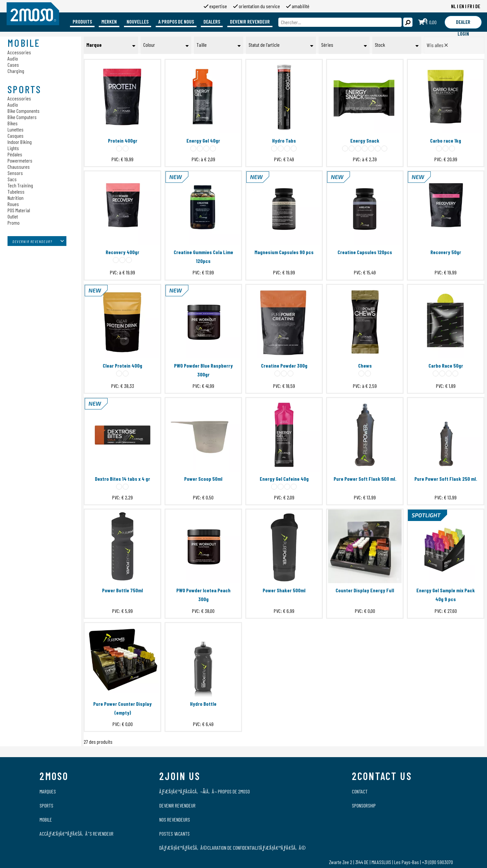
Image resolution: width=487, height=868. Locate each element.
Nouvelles (138, 21)
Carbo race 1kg (446, 140)
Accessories (19, 52)
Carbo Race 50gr (446, 365)
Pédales (15, 154)
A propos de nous (176, 21)
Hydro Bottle (203, 704)
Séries (327, 45)
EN (462, 6)
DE (478, 6)
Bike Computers (22, 117)
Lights (13, 148)
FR (470, 6)
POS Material (19, 210)
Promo (14, 223)
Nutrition (16, 198)
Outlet (13, 216)
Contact (360, 791)
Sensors (15, 173)
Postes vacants (174, 833)
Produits (82, 21)
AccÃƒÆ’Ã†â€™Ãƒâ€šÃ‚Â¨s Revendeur (77, 833)
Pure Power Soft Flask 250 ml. (446, 479)
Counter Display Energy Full (365, 590)
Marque (94, 45)
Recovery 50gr (446, 252)
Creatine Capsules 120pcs (365, 252)
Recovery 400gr (122, 252)
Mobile (46, 819)
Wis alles (437, 45)
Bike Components (24, 111)
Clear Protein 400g (122, 365)
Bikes (13, 123)
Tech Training (20, 185)
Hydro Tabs (284, 140)
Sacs (12, 179)
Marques (48, 791)
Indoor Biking (20, 142)
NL (453, 6)
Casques (16, 136)
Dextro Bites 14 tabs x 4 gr (122, 479)
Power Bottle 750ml (122, 590)
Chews (365, 365)
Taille (202, 45)
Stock (380, 45)
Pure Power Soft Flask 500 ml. (365, 479)
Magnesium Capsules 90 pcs (284, 252)
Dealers (212, 21)
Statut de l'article (264, 45)
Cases (13, 65)
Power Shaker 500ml (284, 590)
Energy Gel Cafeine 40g (284, 479)
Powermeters (20, 160)
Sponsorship (364, 805)
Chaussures (19, 167)
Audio (13, 58)
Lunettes (16, 129)
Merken (109, 21)
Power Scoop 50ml (203, 479)
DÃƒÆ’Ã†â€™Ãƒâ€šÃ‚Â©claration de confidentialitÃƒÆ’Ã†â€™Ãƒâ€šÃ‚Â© (233, 848)
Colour (149, 45)
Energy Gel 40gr (203, 140)
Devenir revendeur (250, 21)
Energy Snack (365, 140)
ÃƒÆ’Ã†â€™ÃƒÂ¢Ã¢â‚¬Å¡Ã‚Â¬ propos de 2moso (205, 791)
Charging (16, 71)
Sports (46, 805)
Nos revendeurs (175, 819)
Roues (13, 204)
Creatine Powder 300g (284, 365)
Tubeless (16, 191)
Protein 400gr (123, 140)
